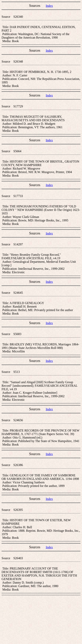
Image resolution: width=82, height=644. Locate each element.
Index (49, 6)
